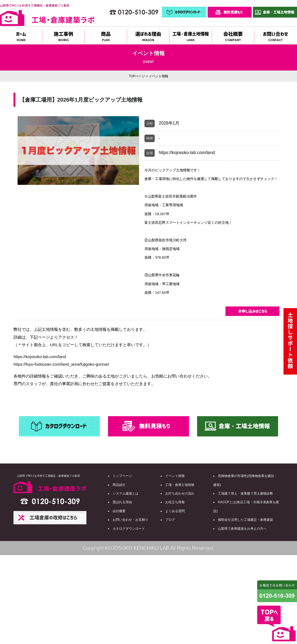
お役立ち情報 (175, 502)
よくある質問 (175, 511)
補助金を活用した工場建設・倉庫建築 (245, 520)
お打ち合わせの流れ (180, 493)
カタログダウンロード (129, 529)
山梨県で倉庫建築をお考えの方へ (242, 529)
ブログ (170, 520)
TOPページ (137, 76)
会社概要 (119, 511)
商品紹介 (119, 485)
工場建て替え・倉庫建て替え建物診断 (245, 493)
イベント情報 (175, 476)
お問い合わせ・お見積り (130, 520)
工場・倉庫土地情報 (180, 485)
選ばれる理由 (122, 502)
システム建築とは (126, 493)
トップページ (122, 476)
